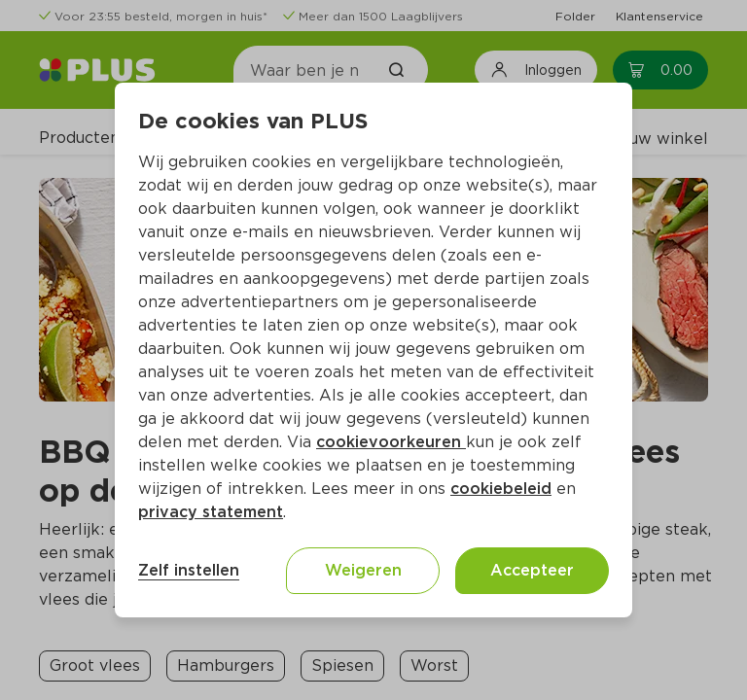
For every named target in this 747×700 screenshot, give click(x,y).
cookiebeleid (501, 489)
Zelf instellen (189, 570)
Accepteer (532, 570)
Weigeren (363, 570)
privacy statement (211, 512)
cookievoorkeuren (391, 442)
